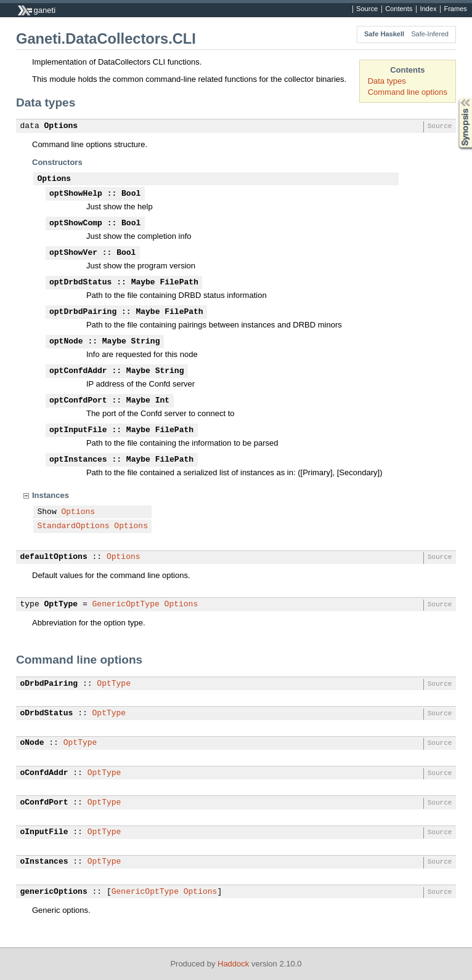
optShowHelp (76, 194)
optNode (66, 342)
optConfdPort (78, 401)
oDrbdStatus (47, 713)
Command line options (408, 92)
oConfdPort (44, 803)
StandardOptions (74, 526)
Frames (455, 9)
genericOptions (54, 892)
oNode (32, 743)
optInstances (78, 460)
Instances (51, 495)
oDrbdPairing (49, 684)
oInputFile (44, 832)
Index (428, 9)
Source (367, 9)
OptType (61, 604)
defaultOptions (54, 557)
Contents (399, 9)
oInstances (44, 862)
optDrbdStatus (80, 283)
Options (61, 126)
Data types (387, 81)
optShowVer (73, 253)
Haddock (233, 964)
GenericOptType (126, 604)
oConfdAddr (44, 773)
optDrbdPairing (83, 312)
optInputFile (78, 430)
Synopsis (455, 98)
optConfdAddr (78, 371)
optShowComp (76, 223)
